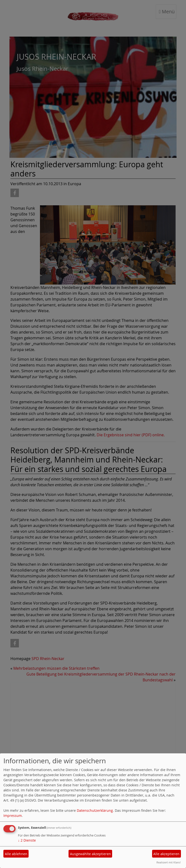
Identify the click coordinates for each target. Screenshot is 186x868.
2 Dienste (27, 840)
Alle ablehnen (16, 854)
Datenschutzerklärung (95, 810)
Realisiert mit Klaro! (169, 862)
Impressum (13, 816)
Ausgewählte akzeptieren (90, 854)
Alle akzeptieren (166, 854)
